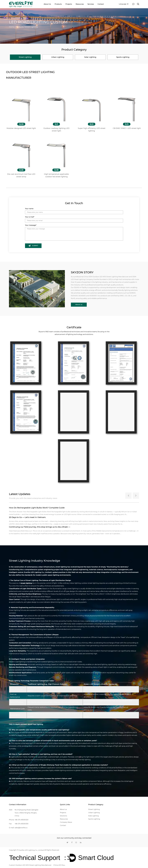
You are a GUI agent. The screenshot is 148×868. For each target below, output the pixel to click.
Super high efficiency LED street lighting (92, 129)
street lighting (26, 583)
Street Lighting (94, 809)
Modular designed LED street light (21, 128)
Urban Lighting (94, 812)
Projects (69, 4)
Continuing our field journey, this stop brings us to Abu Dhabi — (40, 527)
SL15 (127, 124)
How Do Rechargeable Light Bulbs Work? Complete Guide (37, 508)
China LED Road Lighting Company (59, 865)
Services (91, 4)
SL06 (21, 124)
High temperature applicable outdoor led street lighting (56, 175)
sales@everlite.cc (21, 827)
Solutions (63, 816)
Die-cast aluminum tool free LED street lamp (21, 175)
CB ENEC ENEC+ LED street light (127, 128)
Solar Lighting (93, 816)
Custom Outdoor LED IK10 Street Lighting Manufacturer (30, 865)
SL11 (56, 124)
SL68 (21, 170)
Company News (66, 822)
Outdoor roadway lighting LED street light (56, 129)
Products (58, 4)
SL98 (56, 170)
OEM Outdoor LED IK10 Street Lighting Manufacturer (109, 277)
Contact (101, 4)
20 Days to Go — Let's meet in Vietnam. (28, 517)
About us (47, 4)
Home (12, 27)
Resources (80, 4)
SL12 (92, 124)
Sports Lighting (94, 819)
